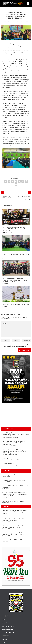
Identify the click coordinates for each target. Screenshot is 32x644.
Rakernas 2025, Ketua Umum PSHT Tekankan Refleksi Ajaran (16, 487)
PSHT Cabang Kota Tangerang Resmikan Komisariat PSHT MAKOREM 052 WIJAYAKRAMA (15, 280)
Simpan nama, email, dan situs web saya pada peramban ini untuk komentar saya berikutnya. (15, 345)
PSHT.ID (5, 44)
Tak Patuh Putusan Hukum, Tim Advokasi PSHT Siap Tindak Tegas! (15, 520)
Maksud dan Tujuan (8, 626)
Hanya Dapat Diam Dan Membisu (12, 475)
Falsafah (5, 458)
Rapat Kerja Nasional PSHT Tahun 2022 (16, 304)
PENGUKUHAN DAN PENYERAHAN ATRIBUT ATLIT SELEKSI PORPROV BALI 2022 (16, 255)
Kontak (4, 643)
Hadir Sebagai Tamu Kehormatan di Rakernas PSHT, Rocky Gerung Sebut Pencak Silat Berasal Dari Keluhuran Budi (16, 434)
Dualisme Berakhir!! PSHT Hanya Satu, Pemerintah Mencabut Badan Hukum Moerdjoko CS (14, 443)
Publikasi (15, 23)
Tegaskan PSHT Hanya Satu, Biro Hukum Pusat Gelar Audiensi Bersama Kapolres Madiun (15, 512)
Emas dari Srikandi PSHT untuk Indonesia (15, 540)
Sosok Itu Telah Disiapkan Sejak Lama (14, 480)
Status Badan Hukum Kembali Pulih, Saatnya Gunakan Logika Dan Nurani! (16, 527)
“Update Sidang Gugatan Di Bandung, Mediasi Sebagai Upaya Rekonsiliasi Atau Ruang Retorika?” (15, 494)
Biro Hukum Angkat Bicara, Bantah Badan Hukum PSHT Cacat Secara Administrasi (15, 534)
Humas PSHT (16, 21)
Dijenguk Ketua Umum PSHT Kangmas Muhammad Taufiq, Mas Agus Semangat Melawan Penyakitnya (15, 451)
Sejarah (4, 620)
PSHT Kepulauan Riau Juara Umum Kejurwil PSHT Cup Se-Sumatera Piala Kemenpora (15, 229)
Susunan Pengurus (8, 464)
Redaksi (4, 640)
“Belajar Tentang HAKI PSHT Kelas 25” (14, 501)
